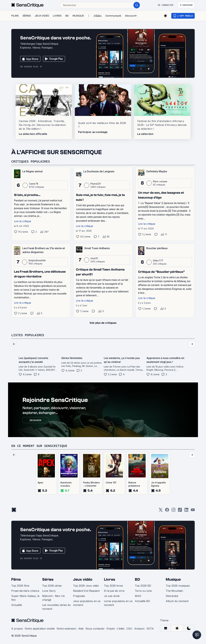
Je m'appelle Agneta (158, 484)
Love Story (49, 591)
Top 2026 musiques (178, 586)
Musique (173, 579)
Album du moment (177, 601)
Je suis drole (112, 596)
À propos (17, 629)
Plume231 (96, 184)
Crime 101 (111, 483)
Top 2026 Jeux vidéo (86, 586)
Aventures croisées (66, 484)
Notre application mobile (40, 629)
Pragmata (79, 596)
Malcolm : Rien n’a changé (53, 598)
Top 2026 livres (113, 586)
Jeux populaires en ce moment (87, 603)
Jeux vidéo (83, 579)
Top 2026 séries (52, 586)
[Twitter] (161, 511)
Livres (110, 579)
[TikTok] (180, 511)
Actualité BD (142, 601)
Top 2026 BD (143, 586)
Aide (81, 629)
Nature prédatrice (134, 484)
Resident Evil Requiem (86, 591)
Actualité (17, 605)
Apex (40, 483)
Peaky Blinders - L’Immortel (91, 484)
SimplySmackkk (37, 260)
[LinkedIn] (186, 511)
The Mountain (174, 591)
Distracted (172, 596)
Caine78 (34, 184)
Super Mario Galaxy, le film (25, 598)
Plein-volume (160, 181)
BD (137, 579)
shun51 (94, 258)
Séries (48, 579)
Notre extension (66, 629)
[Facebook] (167, 511)
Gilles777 (158, 261)
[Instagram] (173, 511)
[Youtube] (193, 511)
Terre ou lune (143, 591)
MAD (138, 596)
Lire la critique (23, 221)
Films (16, 579)
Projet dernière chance (25, 591)
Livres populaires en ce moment (118, 603)
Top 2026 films (20, 586)
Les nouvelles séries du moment (56, 607)
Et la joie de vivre (114, 591)
